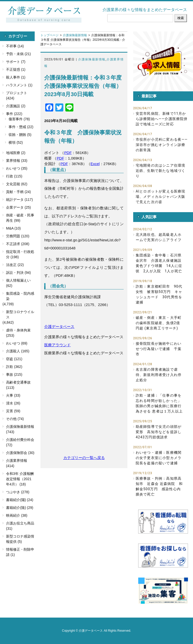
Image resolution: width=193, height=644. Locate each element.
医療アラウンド (57, 345)
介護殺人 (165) (18, 351)
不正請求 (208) (18, 244)
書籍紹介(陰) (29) (20, 508)
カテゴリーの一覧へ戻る (84, 458)
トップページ (50, 35)
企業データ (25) (18, 207)
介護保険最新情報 (75, 35)
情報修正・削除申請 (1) (20, 552)
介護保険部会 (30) (20, 453)
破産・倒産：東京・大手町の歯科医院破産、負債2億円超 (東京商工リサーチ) (159, 323)
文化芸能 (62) (17, 184)
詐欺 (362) (14, 367)
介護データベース (59, 327)
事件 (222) (14, 114)
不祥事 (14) (15, 46)
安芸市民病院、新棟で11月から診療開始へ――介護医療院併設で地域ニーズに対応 (162, 119)
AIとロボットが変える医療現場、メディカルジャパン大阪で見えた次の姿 (161, 197)
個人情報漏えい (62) (18, 283)
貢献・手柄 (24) (18, 192)
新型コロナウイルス (20, 314)
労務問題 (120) (18, 236)
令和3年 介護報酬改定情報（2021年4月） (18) (20, 479)
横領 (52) (16, 142)
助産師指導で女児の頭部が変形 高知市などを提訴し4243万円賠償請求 (159, 432)
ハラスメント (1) (19, 85)
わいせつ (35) (17, 168)
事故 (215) (14, 374)
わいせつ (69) (17, 343)
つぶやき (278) (18, 492)
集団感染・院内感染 (20, 296)
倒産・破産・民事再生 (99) (20, 218)
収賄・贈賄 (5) (20, 135)
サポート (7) (16, 62)
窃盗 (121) (14, 359)
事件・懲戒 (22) (21, 127)
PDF (68, 153)
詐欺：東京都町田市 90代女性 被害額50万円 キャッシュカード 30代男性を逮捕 (159, 294)
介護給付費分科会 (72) (20, 442)
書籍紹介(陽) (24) (20, 500)
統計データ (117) (19, 200)
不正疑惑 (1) (16, 69)
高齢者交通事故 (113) (18, 385)
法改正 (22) (15, 265)
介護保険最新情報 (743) (20, 429)
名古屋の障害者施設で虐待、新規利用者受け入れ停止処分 (159, 375)
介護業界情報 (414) (17, 463)
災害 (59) (13, 411)
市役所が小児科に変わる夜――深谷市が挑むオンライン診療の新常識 (162, 145)
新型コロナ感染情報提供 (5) (20, 539)
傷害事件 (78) (19, 119)
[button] (163, 61)
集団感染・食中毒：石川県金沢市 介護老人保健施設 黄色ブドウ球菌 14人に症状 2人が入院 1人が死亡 (159, 263)
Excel (95, 164)
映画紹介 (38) (17, 515)
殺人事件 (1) (16, 77)
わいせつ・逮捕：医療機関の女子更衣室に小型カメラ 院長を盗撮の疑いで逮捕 (159, 458)
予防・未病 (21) (18, 54)
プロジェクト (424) (17, 96)
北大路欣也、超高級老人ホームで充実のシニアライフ (159, 237)
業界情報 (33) (17, 161)
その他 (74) (15, 419)
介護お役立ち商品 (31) (20, 526)
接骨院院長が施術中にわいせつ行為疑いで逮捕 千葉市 (159, 349)
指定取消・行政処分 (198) (20, 254)
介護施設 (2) (16, 106)
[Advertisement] (84, 408)
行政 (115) (14, 176)
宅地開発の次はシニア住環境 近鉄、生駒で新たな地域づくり (162, 171)
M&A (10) (13, 228)
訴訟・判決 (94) (18, 273)
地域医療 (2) (16, 153)
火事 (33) (13, 395)
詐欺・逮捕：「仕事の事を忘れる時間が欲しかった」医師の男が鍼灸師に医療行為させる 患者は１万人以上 (159, 403)
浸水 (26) (13, 403)
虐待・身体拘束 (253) (18, 333)
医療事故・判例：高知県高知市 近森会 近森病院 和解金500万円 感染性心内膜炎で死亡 (159, 486)
